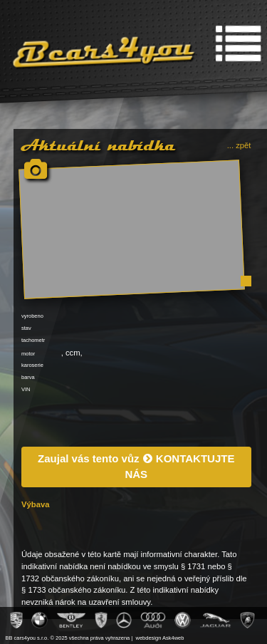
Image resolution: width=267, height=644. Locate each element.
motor (28, 354)
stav (26, 328)
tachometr (33, 340)
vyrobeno (32, 316)
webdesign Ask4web (160, 638)
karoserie (32, 365)
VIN (26, 389)
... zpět (239, 145)
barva (28, 377)
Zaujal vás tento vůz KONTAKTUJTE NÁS (136, 467)
